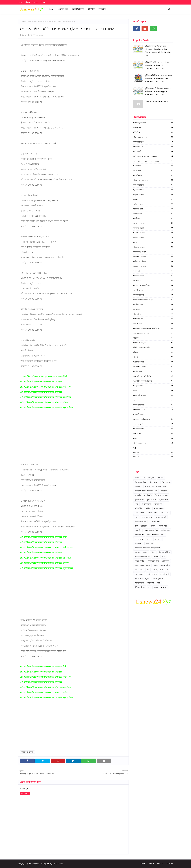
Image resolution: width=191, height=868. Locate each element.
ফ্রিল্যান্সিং (154, 314)
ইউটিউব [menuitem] (91, 9)
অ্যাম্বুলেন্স (154, 128)
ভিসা (154, 357)
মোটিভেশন (154, 371)
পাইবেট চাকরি (154, 276)
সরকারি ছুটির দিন (154, 424)
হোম (21, 22)
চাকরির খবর (154, 209)
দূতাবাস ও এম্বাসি (154, 252)
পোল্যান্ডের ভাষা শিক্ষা (154, 285)
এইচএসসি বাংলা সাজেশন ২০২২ (154, 156)
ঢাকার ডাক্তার (154, 237)
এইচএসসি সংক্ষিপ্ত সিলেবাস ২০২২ (154, 161)
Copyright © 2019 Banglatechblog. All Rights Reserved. (41, 864)
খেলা (154, 199)
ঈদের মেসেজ (154, 147)
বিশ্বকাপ (154, 352)
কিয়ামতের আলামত (154, 180)
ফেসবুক (154, 309)
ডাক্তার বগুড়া (154, 228)
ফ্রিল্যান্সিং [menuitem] (102, 9)
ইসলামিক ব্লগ (154, 142)
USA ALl (154, 457)
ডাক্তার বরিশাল (154, 233)
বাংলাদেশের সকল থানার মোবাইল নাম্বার (154, 328)
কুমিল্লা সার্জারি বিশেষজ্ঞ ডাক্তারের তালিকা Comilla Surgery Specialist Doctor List (158, 91)
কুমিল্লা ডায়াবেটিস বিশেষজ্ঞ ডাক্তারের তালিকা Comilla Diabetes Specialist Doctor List (158, 51)
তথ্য (154, 242)
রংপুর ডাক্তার (154, 386)
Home (20, 2)
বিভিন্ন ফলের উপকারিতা (154, 347)
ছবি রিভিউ (154, 214)
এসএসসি (154, 171)
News (24, 35)
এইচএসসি (154, 151)
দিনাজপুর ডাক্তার (154, 247)
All (154, 448)
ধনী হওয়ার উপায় (154, 261)
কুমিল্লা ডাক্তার (154, 185)
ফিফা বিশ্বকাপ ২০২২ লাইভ (154, 300)
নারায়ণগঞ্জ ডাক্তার (30, 22)
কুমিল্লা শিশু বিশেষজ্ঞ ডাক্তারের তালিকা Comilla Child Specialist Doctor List (157, 65)
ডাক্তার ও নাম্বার (154, 223)
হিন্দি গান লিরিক (154, 443)
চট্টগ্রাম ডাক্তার (154, 204)
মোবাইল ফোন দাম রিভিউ (154, 381)
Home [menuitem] (52, 9)
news (154, 452)
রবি (154, 391)
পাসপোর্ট (154, 281)
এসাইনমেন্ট (154, 175)
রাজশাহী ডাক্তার (154, 395)
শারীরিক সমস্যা (154, 410)
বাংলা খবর (154, 324)
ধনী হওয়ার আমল (154, 257)
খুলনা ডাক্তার (154, 194)
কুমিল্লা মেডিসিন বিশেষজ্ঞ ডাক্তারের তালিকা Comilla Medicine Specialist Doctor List (159, 78)
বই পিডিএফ (154, 319)
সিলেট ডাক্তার (154, 429)
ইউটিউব (154, 132)
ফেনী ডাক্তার (154, 304)
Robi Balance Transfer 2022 (158, 102)
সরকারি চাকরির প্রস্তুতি (154, 419)
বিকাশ (154, 338)
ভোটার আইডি (154, 362)
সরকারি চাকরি (154, 414)
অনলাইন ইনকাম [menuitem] (78, 9)
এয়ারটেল (154, 166)
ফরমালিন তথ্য (154, 295)
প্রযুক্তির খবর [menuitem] (63, 9)
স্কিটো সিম (154, 434)
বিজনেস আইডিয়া (154, 343)
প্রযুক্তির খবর (154, 290)
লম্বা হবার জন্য (154, 405)
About (28, 2)
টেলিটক (154, 218)
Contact (35, 2)
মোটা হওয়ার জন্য (154, 367)
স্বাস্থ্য (154, 438)
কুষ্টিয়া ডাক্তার (154, 190)
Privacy (44, 2)
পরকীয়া (154, 271)
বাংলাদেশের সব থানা (154, 333)
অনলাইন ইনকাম (154, 123)
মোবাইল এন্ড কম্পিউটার (154, 376)
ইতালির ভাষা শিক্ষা (154, 137)
